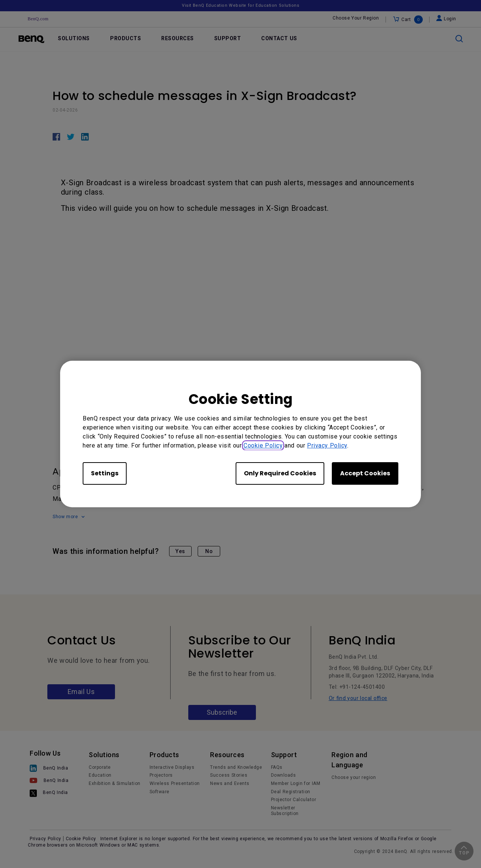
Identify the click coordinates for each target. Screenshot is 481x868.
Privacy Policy (327, 445)
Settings (105, 473)
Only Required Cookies (280, 473)
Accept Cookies (365, 473)
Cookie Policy (263, 445)
